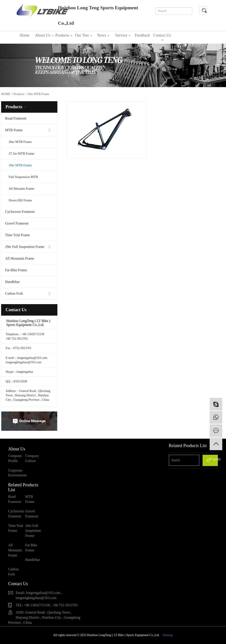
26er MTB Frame (20, 142)
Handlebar (12, 282)
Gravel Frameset (17, 223)
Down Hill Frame (20, 200)
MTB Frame (14, 130)
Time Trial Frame (17, 235)
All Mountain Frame (20, 258)
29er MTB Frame (20, 165)
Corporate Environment (17, 473)
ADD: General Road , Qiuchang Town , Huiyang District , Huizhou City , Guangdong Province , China (44, 617)
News (103, 35)
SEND (212, 460)
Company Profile (15, 458)
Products (64, 35)
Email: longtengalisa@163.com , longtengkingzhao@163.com (39, 595)
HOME (6, 94)
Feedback (142, 35)
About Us (44, 35)
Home (25, 35)
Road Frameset (16, 118)
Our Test (83, 35)
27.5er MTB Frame (21, 154)
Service (123, 35)
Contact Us (162, 37)
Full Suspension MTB (23, 177)
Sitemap (168, 635)
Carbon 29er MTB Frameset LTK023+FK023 (92, 139)
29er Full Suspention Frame (25, 247)
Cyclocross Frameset (20, 212)
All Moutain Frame (21, 189)
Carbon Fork (14, 293)
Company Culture (32, 458)
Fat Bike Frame (16, 270)
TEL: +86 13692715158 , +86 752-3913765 (47, 605)
